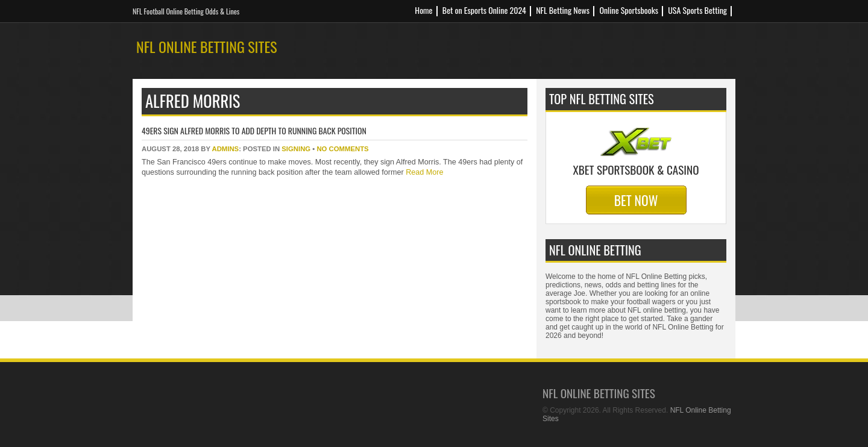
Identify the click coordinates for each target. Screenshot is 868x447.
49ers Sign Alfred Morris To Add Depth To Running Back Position (254, 130)
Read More (424, 172)
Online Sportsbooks (629, 10)
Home (423, 10)
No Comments (342, 149)
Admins (225, 149)
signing (296, 149)
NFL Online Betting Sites (207, 46)
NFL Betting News (563, 10)
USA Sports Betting (697, 10)
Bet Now (636, 200)
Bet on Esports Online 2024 (484, 10)
